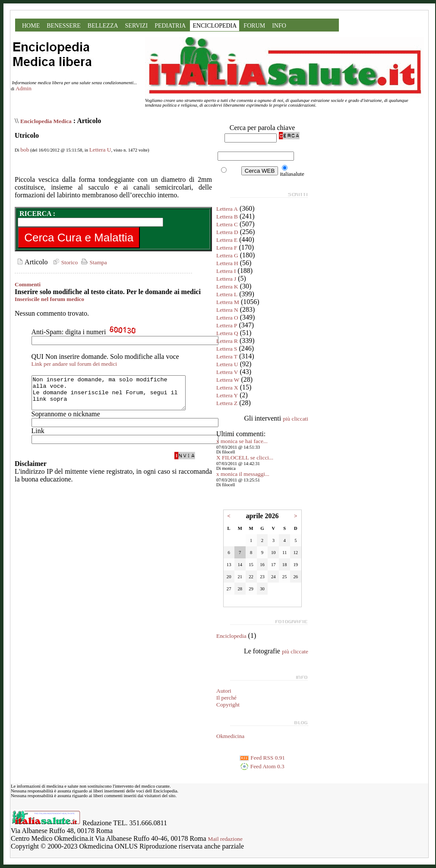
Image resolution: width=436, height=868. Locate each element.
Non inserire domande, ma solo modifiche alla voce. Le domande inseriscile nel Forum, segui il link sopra (118, 396)
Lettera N (227, 310)
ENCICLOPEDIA (215, 26)
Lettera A (227, 209)
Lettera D (227, 232)
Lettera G (227, 255)
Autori (224, 691)
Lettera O (227, 318)
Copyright (228, 705)
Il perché (226, 698)
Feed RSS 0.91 (262, 758)
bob (25, 150)
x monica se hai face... (242, 441)
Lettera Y (227, 395)
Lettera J (226, 279)
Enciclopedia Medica (46, 121)
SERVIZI (137, 26)
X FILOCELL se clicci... (245, 458)
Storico (64, 262)
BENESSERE (64, 26)
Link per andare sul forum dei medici (74, 364)
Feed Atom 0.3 (262, 766)
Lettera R (227, 341)
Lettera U (100, 150)
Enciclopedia (231, 636)
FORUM (254, 26)
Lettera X (227, 388)
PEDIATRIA (170, 26)
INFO (279, 26)
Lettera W (228, 380)
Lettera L (227, 294)
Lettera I (226, 271)
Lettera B (227, 217)
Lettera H (227, 263)
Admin (24, 88)
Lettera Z (227, 403)
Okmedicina (230, 736)
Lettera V (227, 372)
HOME (31, 26)
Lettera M (228, 302)
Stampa (93, 262)
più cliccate (295, 651)
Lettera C (227, 224)
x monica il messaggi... (243, 474)
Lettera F (227, 248)
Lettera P (227, 325)
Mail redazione (225, 839)
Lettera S (227, 349)
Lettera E (227, 240)
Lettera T (227, 356)
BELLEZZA (103, 26)
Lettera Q (227, 333)
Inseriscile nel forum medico (49, 299)
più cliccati (295, 419)
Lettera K (227, 287)
